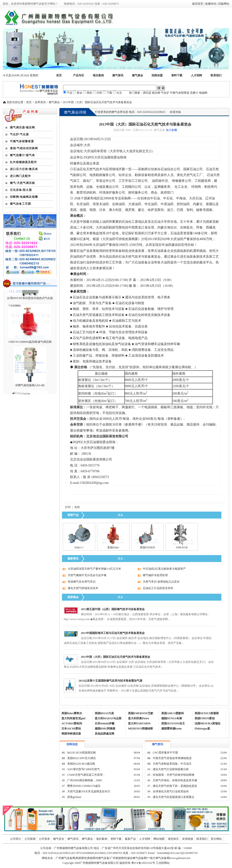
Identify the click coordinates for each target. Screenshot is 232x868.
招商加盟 (157, 75)
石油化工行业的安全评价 (158, 588)
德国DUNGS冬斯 (172, 718)
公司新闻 (30, 839)
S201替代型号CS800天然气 (84, 769)
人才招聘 (196, 75)
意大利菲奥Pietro (139, 718)
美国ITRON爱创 (205, 718)
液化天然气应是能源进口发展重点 (174, 797)
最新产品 (130, 839)
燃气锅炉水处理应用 (155, 575)
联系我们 (216, 75)
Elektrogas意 (202, 729)
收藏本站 (211, 4)
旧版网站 (224, 4)
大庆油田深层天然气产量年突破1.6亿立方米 (94, 569)
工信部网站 (163, 863)
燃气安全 (59, 839)
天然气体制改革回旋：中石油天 (172, 764)
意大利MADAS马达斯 (108, 718)
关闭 (77, 507)
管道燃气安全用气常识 (82, 582)
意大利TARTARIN (139, 723)
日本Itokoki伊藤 (105, 723)
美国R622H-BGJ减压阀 (81, 764)
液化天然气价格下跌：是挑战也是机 (175, 786)
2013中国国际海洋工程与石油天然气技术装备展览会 (113, 633)
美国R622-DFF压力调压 (82, 758)
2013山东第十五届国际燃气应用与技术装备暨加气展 (110, 681)
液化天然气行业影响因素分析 (171, 769)
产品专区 (79, 75)
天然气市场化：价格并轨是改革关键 (175, 780)
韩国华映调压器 (71, 734)
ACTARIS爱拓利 (72, 723)
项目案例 (98, 75)
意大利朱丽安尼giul (73, 718)
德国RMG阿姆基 (105, 729)
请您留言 (173, 839)
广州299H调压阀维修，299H (84, 780)
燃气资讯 (118, 75)
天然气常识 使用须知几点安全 (161, 582)
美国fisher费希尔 (72, 713)
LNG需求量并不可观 (165, 753)
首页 (59, 75)
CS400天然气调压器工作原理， (86, 775)
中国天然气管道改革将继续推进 (172, 758)
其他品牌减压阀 (104, 734)
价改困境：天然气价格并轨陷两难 (174, 775)
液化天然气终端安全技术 (83, 588)
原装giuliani (75, 797)
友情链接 (188, 839)
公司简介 (16, 839)
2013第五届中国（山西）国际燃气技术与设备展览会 (113, 609)
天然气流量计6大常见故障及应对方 (89, 791)
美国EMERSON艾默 (141, 713)
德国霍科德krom (171, 729)
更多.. (121, 515)
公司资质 (44, 839)
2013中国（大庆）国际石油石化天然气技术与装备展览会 (116, 657)
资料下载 (177, 75)
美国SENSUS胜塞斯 (207, 713)
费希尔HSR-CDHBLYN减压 (84, 786)
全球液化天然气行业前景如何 (171, 791)
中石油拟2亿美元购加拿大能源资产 (164, 569)
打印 (68, 507)
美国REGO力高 (104, 713)
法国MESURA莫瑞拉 (208, 723)
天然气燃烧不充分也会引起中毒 (87, 575)
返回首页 (198, 4)
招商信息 (72, 744)
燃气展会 (137, 75)
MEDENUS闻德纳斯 (140, 729)
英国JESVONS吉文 (173, 723)
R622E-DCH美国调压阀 (81, 753)
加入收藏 (171, 130)
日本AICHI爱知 (71, 729)
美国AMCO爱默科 (173, 713)
